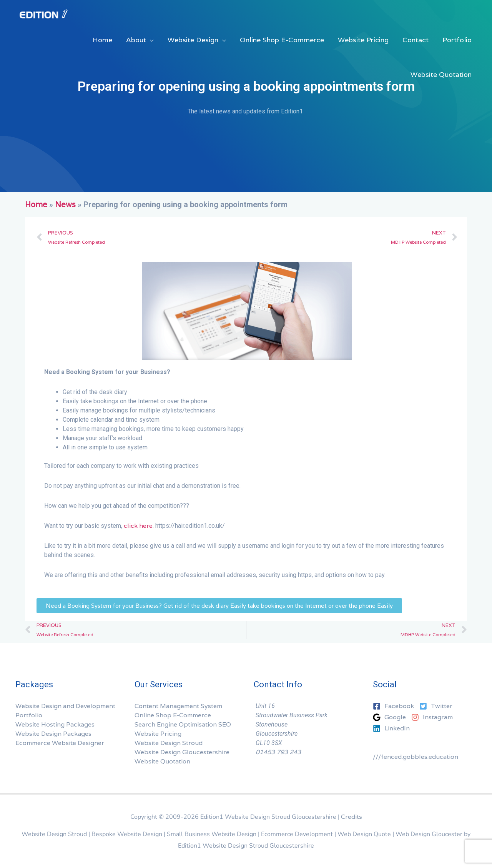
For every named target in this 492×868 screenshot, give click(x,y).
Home (36, 205)
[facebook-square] (395, 706)
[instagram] (434, 717)
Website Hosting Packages (55, 724)
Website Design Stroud (169, 743)
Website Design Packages (53, 734)
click (131, 526)
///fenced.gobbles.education (416, 757)
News (65, 205)
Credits (352, 817)
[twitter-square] (438, 706)
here (146, 526)
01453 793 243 (278, 752)
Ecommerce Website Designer (60, 743)
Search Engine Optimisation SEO (183, 724)
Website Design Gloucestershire (182, 752)
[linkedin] (391, 728)
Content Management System (178, 706)
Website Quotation (162, 761)
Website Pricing (158, 734)
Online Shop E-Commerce (173, 715)
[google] (391, 717)
